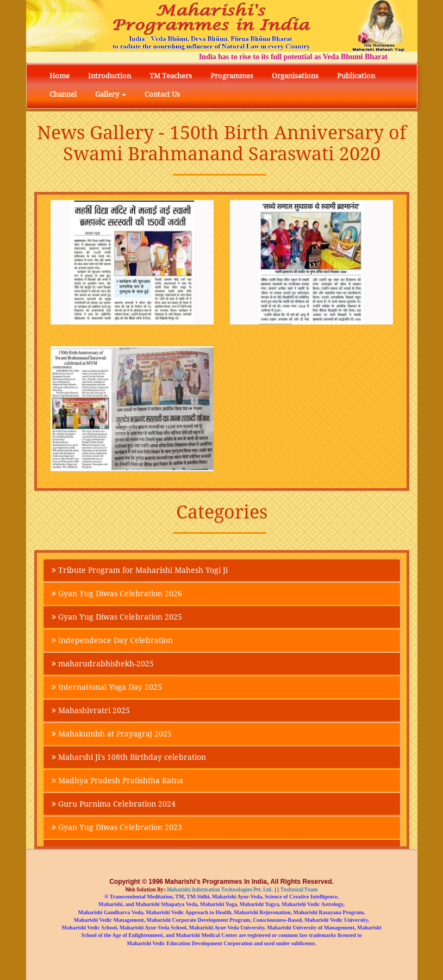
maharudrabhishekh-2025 (103, 664)
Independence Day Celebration (112, 640)
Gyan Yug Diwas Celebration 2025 (117, 617)
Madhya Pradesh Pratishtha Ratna (117, 781)
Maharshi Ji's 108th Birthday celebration (129, 757)
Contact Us (162, 94)
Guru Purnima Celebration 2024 (114, 804)
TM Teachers (171, 76)
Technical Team (299, 890)
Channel (63, 94)
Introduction (110, 76)
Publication (356, 76)
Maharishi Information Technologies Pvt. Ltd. (219, 890)
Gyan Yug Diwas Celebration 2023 (117, 827)
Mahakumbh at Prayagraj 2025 (112, 734)
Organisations (295, 76)
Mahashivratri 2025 (91, 710)
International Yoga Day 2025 (107, 687)
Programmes (232, 76)
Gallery (111, 94)
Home (60, 76)
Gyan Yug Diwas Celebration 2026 (117, 594)
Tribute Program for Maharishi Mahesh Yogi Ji (140, 570)
